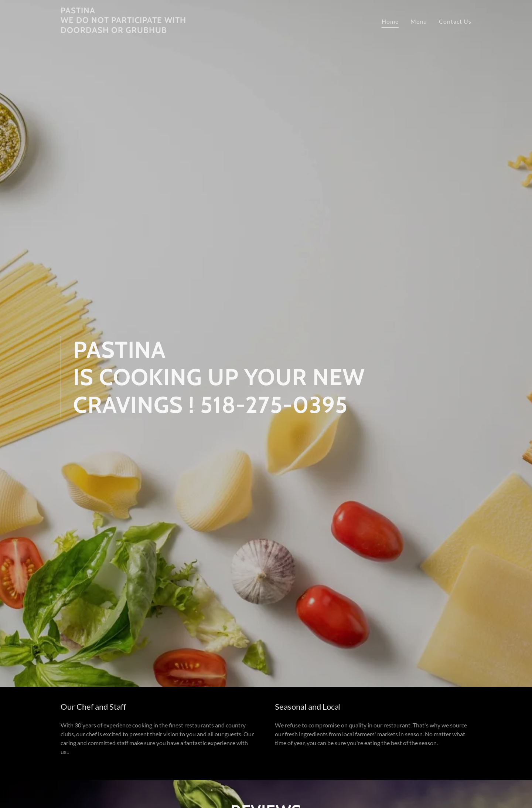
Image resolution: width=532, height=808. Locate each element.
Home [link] (390, 21)
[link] (132, 30)
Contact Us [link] (455, 21)
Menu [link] (419, 21)
